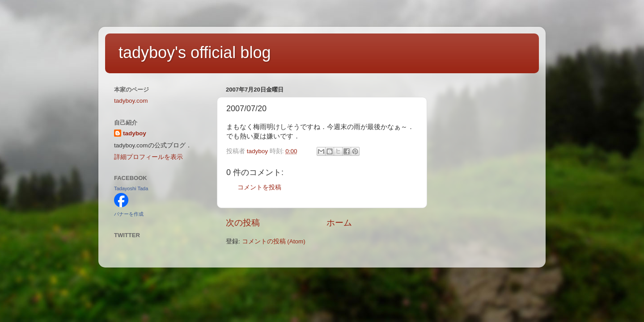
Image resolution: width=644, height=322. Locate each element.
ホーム (339, 223)
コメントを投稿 (259, 187)
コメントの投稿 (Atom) (274, 241)
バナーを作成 (129, 214)
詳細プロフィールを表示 (148, 157)
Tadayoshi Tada (131, 188)
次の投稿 (243, 223)
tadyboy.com (131, 101)
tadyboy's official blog (195, 52)
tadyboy (135, 133)
